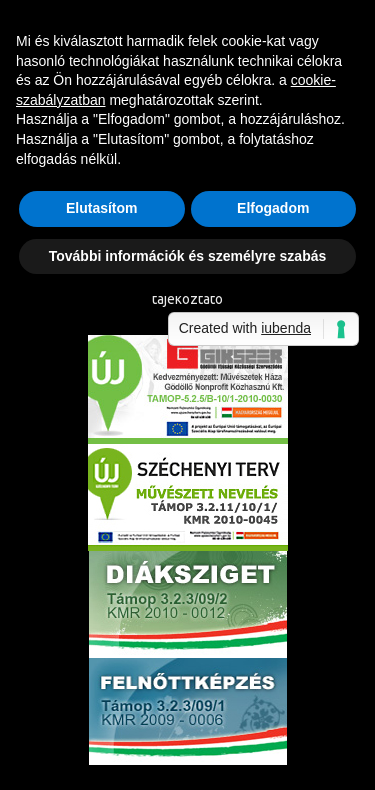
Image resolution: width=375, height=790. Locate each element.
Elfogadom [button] (273, 208)
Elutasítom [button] (102, 208)
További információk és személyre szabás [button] (188, 256)
